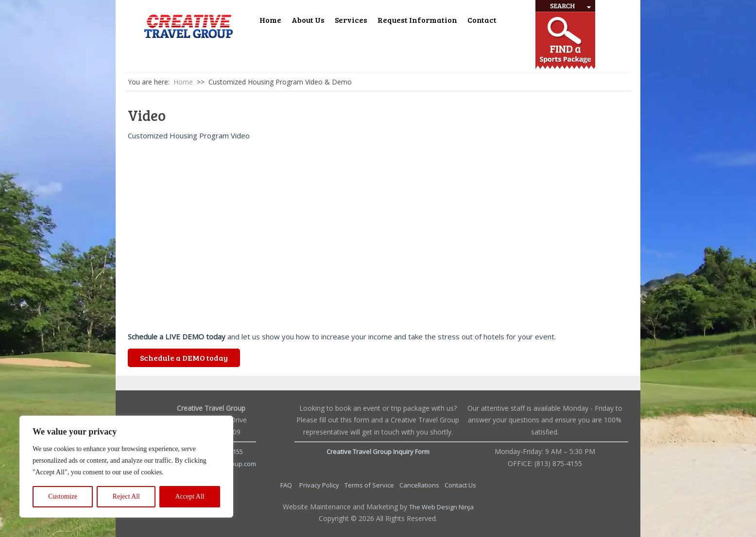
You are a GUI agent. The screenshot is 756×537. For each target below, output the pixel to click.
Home (270, 20)
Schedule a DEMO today (184, 358)
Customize (63, 496)
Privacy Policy (320, 485)
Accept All (189, 496)
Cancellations (420, 485)
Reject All (126, 496)
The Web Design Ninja (441, 507)
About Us (308, 20)
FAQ (287, 485)
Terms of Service (370, 485)
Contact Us (460, 485)
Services (351, 20)
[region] (126, 467)
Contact (482, 20)
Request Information (417, 20)
